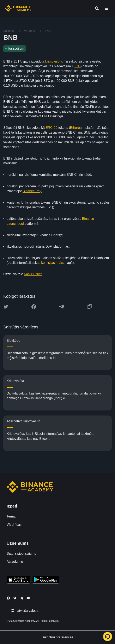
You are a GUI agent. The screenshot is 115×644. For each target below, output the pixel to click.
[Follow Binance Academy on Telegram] (22, 598)
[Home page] (18, 8)
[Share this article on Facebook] (34, 307)
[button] (107, 8)
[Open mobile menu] (107, 8)
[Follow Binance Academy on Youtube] (28, 598)
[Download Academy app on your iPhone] (19, 580)
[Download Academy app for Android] (46, 580)
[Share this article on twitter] (6, 307)
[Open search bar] (96, 8)
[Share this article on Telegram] (62, 307)
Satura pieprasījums (21, 554)
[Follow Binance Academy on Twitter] (15, 598)
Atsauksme (15, 562)
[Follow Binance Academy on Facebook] (8, 598)
